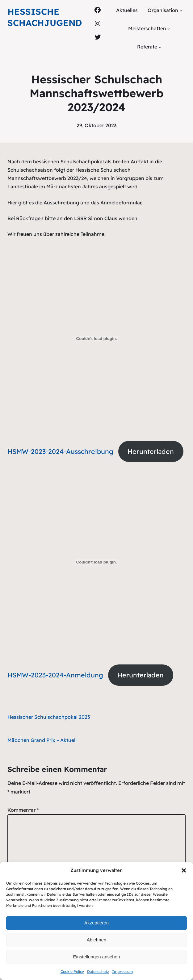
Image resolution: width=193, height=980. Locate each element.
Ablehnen (96, 940)
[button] (184, 870)
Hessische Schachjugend (45, 17)
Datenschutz (98, 972)
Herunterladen (151, 451)
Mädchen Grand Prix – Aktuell (42, 740)
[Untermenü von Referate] (160, 47)
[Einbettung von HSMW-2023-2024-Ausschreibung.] (96, 338)
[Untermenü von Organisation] (181, 10)
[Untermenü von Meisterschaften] (169, 29)
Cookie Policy (72, 972)
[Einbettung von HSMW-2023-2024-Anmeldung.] (96, 562)
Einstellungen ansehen (97, 957)
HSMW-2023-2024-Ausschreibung (60, 451)
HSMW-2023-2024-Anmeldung (55, 675)
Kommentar (23, 810)
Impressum (122, 972)
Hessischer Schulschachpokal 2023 (49, 717)
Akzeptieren (96, 923)
